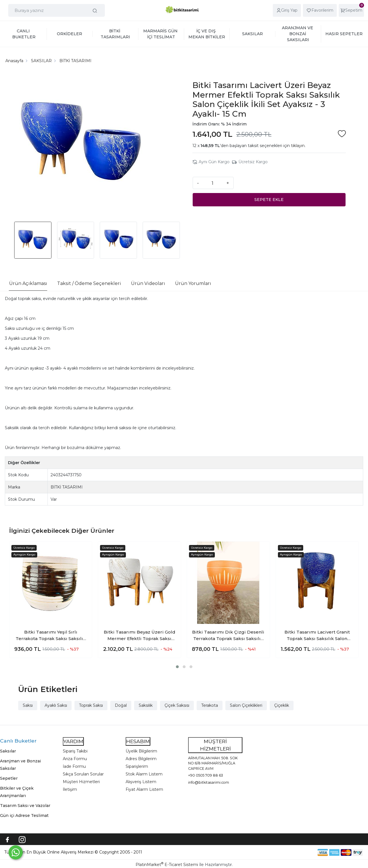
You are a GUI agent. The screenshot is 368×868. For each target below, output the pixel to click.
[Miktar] (213, 183)
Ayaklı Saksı (56, 705)
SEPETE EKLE (269, 200)
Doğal (121, 705)
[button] (177, 667)
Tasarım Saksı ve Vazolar (25, 806)
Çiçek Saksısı (177, 705)
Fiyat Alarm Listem (144, 789)
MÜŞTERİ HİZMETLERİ (215, 745)
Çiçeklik (282, 705)
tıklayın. (298, 146)
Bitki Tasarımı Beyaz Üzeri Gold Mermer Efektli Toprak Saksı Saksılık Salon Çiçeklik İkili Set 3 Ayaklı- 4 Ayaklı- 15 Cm (139, 636)
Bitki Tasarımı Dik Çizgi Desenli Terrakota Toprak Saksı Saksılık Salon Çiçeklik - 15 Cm (228, 636)
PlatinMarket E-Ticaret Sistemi (167, 865)
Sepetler (9, 778)
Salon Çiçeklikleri (246, 705)
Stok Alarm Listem (144, 774)
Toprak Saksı (91, 705)
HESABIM (138, 741)
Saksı (28, 705)
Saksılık (146, 705)
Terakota (210, 705)
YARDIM (73, 741)
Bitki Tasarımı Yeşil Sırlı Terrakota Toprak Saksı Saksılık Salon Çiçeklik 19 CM (51, 636)
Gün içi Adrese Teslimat (24, 815)
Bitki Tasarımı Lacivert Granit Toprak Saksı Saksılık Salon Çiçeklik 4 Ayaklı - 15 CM (317, 636)
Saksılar (8, 751)
